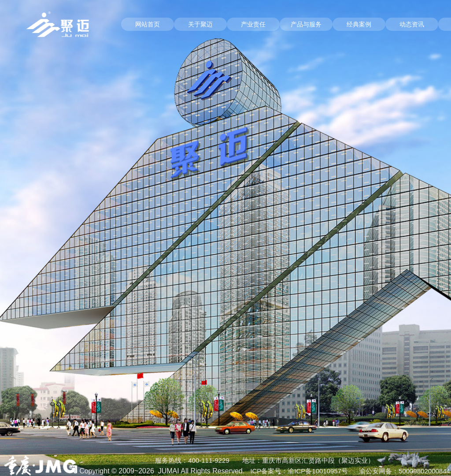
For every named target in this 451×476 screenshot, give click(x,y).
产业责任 (253, 24)
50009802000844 (424, 471)
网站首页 (148, 24)
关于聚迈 (200, 24)
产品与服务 (306, 24)
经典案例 (359, 24)
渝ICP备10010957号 (318, 471)
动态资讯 (412, 24)
